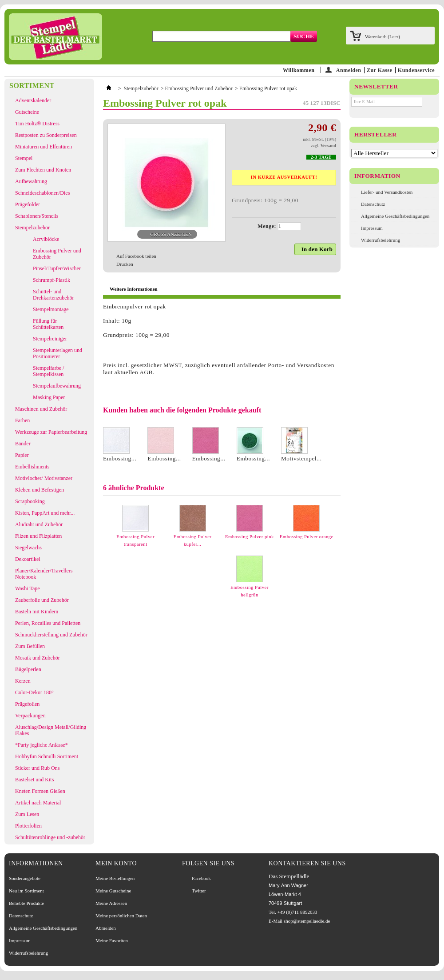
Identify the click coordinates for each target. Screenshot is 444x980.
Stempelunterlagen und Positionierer (57, 353)
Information (377, 176)
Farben (22, 420)
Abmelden (106, 928)
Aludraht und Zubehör (39, 524)
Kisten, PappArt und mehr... (45, 513)
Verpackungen (30, 716)
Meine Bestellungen (115, 878)
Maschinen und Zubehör (41, 409)
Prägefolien (27, 704)
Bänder (23, 444)
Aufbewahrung (31, 181)
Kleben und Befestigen (40, 490)
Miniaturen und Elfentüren (44, 147)
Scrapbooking (30, 501)
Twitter (199, 891)
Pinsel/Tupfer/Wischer (57, 268)
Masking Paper (49, 397)
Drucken (125, 264)
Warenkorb (383, 36)
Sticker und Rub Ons (37, 768)
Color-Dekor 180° (34, 692)
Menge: (267, 226)
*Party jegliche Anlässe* (42, 745)
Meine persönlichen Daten (121, 916)
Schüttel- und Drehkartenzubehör (54, 295)
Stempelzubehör (32, 228)
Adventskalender (33, 100)
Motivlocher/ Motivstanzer (44, 478)
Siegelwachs (28, 548)
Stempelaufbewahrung (57, 386)
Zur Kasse (379, 70)
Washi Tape (28, 588)
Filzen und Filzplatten (38, 536)
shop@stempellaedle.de (307, 921)
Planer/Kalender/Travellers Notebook (44, 574)
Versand (328, 146)
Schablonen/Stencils (37, 216)
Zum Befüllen (30, 646)
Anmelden (349, 70)
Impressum (372, 228)
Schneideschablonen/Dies (42, 193)
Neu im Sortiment (26, 891)
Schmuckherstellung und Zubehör (51, 635)
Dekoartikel (28, 559)
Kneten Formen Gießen (40, 791)
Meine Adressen (111, 903)
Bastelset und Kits (34, 780)
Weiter (337, 522)
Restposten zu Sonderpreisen (46, 135)
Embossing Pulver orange (307, 537)
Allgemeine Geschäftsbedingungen (395, 216)
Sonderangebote (25, 878)
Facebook (201, 878)
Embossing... (120, 458)
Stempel (24, 158)
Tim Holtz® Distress (37, 124)
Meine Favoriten (112, 940)
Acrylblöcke (46, 239)
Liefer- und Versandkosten (387, 192)
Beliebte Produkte (26, 903)
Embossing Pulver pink (250, 537)
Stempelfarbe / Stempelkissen (48, 371)
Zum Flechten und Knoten (43, 170)
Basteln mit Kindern (37, 612)
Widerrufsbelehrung (381, 240)
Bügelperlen (28, 669)
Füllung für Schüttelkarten (48, 324)
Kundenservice (416, 70)
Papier (22, 455)
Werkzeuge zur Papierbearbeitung (51, 432)
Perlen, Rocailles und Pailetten (48, 623)
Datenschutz (373, 204)
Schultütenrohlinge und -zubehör (50, 837)
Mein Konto (116, 863)
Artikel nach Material (38, 803)
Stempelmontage (51, 309)
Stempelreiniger (50, 339)
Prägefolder (28, 204)
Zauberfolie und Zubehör (42, 600)
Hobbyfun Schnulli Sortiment (47, 756)
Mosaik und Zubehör (38, 658)
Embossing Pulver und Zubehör (57, 254)
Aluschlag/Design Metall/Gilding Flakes (51, 730)
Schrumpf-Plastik (52, 280)
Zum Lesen (27, 814)
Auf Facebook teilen (136, 256)
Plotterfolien (28, 826)
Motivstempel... (301, 458)
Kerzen (23, 681)
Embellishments (32, 467)
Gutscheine (27, 112)
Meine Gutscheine (113, 891)
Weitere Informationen (134, 289)
